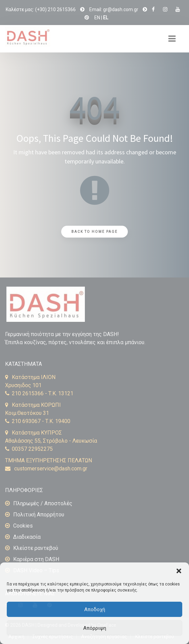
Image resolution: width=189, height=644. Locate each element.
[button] (179, 571)
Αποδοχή (95, 609)
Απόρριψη (95, 628)
